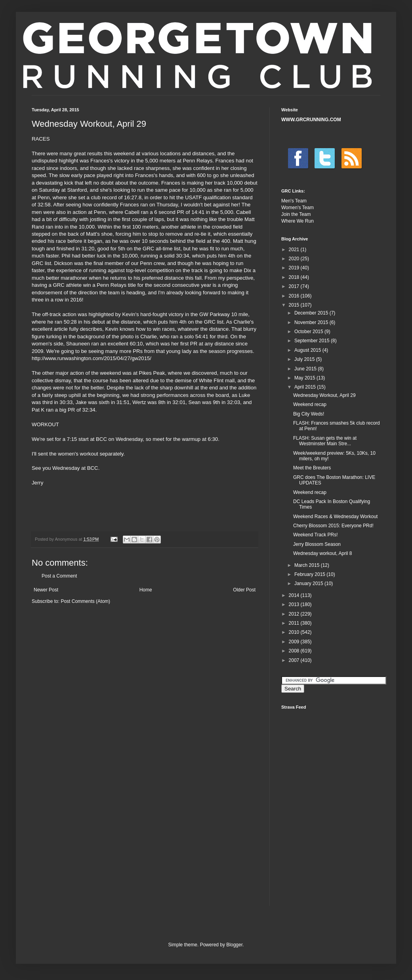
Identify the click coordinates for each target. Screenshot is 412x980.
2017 (295, 286)
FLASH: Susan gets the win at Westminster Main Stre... (325, 441)
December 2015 (312, 313)
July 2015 (305, 359)
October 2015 (309, 332)
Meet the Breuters (312, 468)
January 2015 (309, 583)
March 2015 (308, 565)
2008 (295, 651)
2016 (295, 296)
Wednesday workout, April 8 (323, 553)
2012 (295, 614)
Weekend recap (310, 404)
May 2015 (305, 378)
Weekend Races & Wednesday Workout (335, 517)
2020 (295, 259)
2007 (295, 660)
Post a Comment (59, 576)
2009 (295, 642)
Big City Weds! (309, 414)
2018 (295, 277)
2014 (295, 595)
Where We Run (298, 221)
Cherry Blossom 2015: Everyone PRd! (333, 526)
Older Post (244, 590)
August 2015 (308, 350)
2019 (295, 268)
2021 (295, 250)
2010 (295, 632)
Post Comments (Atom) (85, 601)
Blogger (234, 945)
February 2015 (310, 574)
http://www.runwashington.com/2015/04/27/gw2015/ (92, 358)
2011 (295, 623)
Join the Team (296, 214)
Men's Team (294, 201)
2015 (295, 305)
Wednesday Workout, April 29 (324, 395)
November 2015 (312, 322)
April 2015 (306, 387)
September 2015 (313, 341)
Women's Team (298, 208)
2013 (295, 604)
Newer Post (46, 590)
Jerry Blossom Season (317, 544)
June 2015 (306, 369)
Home (146, 590)
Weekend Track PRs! (316, 535)
